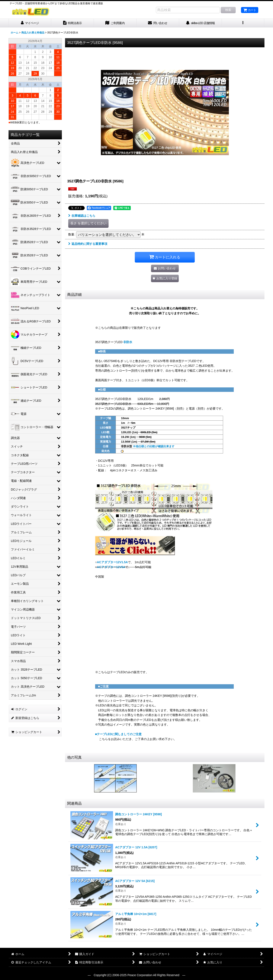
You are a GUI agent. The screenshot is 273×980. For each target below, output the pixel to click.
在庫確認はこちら (82, 216)
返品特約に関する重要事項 (88, 244)
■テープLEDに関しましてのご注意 (118, 734)
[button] (243, 23)
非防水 (128, 342)
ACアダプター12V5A (111, 567)
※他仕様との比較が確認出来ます (154, 446)
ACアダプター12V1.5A (112, 562)
